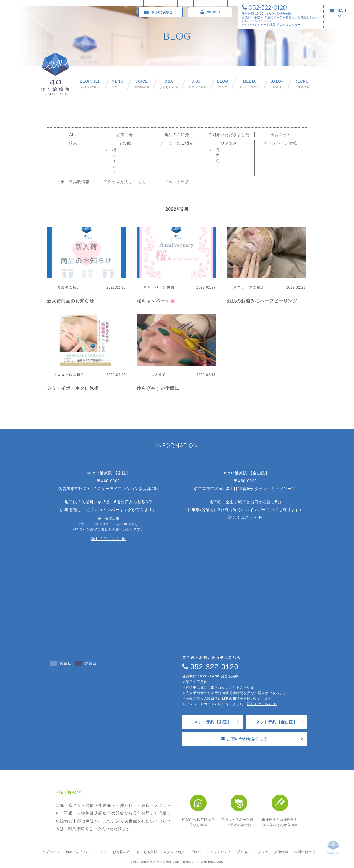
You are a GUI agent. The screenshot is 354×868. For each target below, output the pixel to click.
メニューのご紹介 (177, 143)
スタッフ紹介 (197, 84)
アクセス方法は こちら (125, 182)
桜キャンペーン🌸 (156, 301)
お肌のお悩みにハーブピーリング (262, 301)
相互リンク (114, 161)
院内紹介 (218, 158)
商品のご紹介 (177, 135)
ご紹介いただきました (229, 135)
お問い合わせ (305, 852)
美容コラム (281, 135)
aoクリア (261, 852)
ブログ (223, 84)
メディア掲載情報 (73, 182)
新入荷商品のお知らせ (71, 301)
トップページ (49, 852)
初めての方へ (90, 84)
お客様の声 (142, 84)
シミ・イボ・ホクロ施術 (73, 388)
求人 (73, 143)
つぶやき (229, 143)
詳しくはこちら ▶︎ (109, 539)
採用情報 (304, 84)
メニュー (118, 84)
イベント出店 (177, 182)
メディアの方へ (249, 84)
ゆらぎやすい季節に (158, 388)
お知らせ (125, 135)
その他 (125, 143)
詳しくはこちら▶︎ (289, 25)
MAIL (339, 11)
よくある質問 (169, 84)
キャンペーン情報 (281, 143)
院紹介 (277, 84)
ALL (73, 135)
